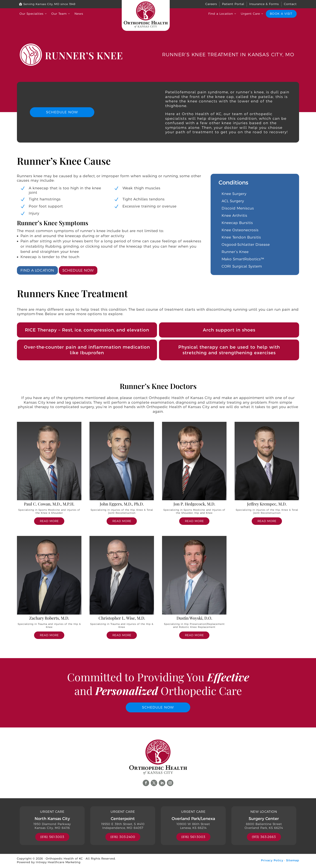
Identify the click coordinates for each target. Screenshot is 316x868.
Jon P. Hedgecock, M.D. (194, 504)
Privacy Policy (272, 861)
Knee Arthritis (234, 215)
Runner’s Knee (235, 252)
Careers (211, 4)
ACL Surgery (233, 201)
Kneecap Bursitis (237, 223)
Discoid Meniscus (238, 208)
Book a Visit (281, 14)
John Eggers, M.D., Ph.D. (122, 504)
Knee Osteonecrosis (240, 230)
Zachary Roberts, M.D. (49, 618)
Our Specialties (33, 14)
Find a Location (223, 14)
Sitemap (293, 861)
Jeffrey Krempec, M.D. (267, 504)
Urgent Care (252, 14)
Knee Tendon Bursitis (241, 237)
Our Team (61, 14)
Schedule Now (62, 112)
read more (49, 521)
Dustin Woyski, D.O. (194, 618)
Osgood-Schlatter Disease (246, 244)
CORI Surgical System (242, 266)
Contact (290, 4)
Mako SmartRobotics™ (243, 259)
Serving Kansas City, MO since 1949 (47, 4)
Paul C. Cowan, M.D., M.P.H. (49, 504)
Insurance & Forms (264, 4)
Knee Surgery (234, 194)
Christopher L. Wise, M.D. (122, 618)
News (79, 14)
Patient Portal (233, 4)
